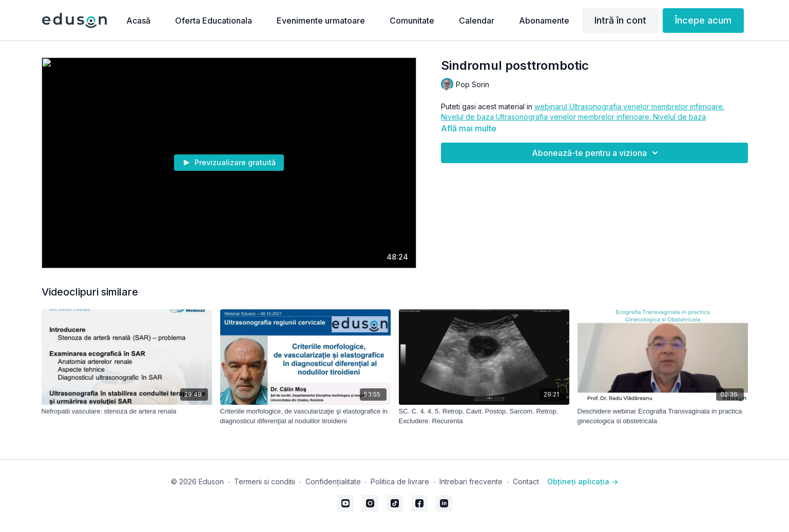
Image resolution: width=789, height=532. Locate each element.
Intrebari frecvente (471, 481)
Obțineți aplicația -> (583, 481)
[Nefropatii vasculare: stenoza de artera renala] (127, 411)
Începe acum (703, 20)
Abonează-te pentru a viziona (596, 153)
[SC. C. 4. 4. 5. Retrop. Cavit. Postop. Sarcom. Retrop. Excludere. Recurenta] (484, 416)
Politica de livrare (400, 481)
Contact (526, 481)
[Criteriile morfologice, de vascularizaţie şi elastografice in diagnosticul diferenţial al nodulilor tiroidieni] (305, 416)
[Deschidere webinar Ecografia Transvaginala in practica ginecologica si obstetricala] (663, 416)
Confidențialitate (333, 481)
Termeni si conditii (265, 481)
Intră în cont (620, 20)
